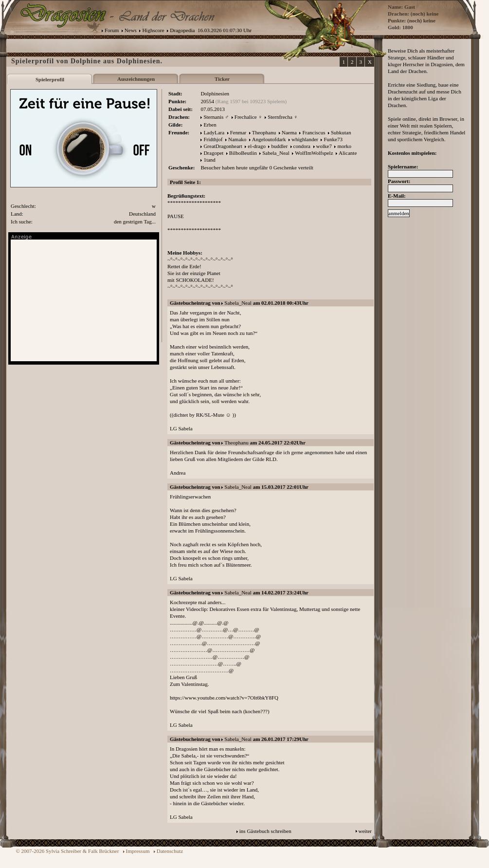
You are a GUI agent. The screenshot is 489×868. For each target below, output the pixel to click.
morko (344, 146)
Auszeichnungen (136, 79)
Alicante (348, 153)
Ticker (222, 79)
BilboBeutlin (243, 153)
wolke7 (324, 146)
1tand (209, 160)
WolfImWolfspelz (314, 153)
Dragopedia (182, 30)
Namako (237, 139)
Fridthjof (213, 139)
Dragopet (213, 153)
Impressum (138, 851)
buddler (279, 146)
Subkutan (341, 132)
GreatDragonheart (223, 146)
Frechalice (246, 117)
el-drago (257, 146)
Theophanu (264, 132)
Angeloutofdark (269, 139)
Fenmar (238, 132)
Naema (289, 132)
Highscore (153, 30)
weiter (365, 831)
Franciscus (314, 132)
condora (302, 146)
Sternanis (213, 117)
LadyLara (214, 132)
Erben (210, 125)
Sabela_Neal (276, 153)
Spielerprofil (50, 79)
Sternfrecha (280, 117)
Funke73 (333, 139)
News (131, 30)
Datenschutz (170, 851)
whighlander (305, 139)
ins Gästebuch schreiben (265, 831)
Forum (112, 30)
